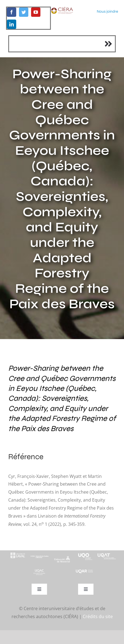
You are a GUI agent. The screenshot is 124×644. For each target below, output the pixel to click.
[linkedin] (12, 24)
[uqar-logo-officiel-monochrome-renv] (84, 571)
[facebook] (12, 12)
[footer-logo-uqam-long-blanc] (40, 555)
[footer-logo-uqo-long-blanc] (84, 553)
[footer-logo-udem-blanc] (62, 558)
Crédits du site (98, 616)
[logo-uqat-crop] (107, 553)
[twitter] (24, 12)
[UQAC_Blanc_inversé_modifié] (40, 571)
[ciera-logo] (62, 9)
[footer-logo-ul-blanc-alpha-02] (17, 553)
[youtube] (36, 12)
